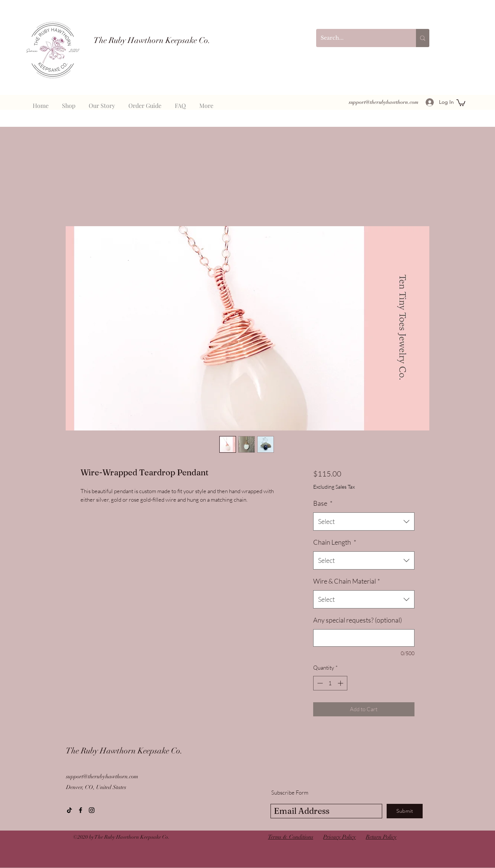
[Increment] (341, 683)
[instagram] (92, 810)
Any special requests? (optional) (358, 620)
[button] (461, 102)
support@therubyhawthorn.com (384, 102)
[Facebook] (81, 810)
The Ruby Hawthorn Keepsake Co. (152, 40)
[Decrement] (319, 683)
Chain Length (335, 542)
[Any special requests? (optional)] (364, 638)
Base (323, 503)
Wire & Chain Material (347, 581)
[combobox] (364, 522)
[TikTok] (69, 810)
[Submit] (405, 811)
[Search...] (360, 38)
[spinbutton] (330, 683)
